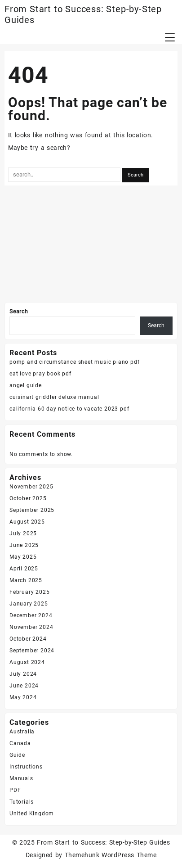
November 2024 (31, 627)
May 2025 (23, 557)
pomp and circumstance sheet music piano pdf (74, 362)
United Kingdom (32, 814)
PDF (15, 790)
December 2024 (31, 615)
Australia (22, 732)
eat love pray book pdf (40, 374)
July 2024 (23, 674)
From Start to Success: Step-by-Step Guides (103, 842)
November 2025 (31, 487)
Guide (17, 755)
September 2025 (32, 510)
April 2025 (24, 569)
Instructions (26, 767)
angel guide (26, 385)
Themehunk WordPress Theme (111, 855)
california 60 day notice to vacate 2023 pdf (69, 409)
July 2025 (23, 533)
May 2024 (23, 697)
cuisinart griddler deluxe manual (54, 397)
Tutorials (22, 802)
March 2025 (26, 580)
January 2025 (29, 604)
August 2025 (27, 522)
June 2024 (24, 686)
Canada (20, 743)
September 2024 (32, 651)
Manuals (21, 778)
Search (19, 312)
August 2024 (27, 662)
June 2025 (24, 545)
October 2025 (28, 498)
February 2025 (29, 592)
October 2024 (28, 639)
